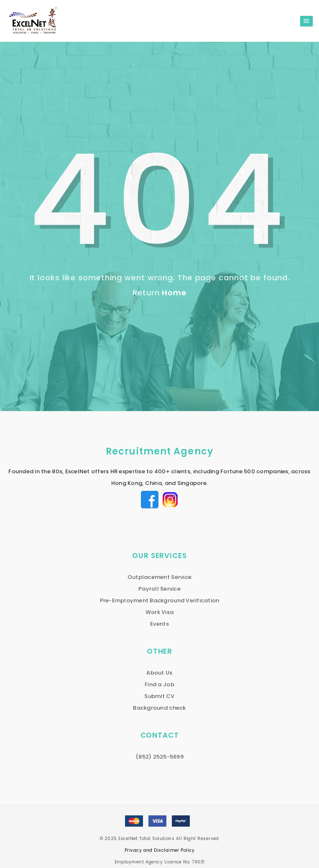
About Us (159, 673)
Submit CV (159, 696)
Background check (159, 708)
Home (174, 293)
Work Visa (159, 612)
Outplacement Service (159, 577)
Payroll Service (159, 589)
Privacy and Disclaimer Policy (159, 850)
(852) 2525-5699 (159, 757)
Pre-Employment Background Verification (160, 600)
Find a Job (159, 684)
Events (159, 624)
